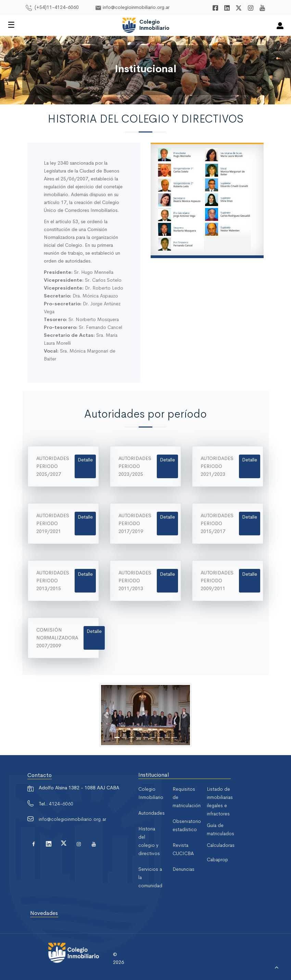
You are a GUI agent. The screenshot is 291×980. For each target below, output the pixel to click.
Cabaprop (217, 860)
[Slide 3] (131, 737)
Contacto (40, 775)
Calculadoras (221, 845)
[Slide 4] (138, 737)
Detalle (85, 460)
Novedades (44, 913)
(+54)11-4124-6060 (57, 7)
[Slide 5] (146, 737)
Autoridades (151, 813)
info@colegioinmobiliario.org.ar (136, 7)
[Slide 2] (124, 737)
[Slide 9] (174, 737)
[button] (106, 715)
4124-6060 (61, 804)
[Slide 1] (117, 737)
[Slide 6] (153, 737)
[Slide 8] (167, 737)
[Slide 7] (160, 737)
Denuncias (184, 869)
